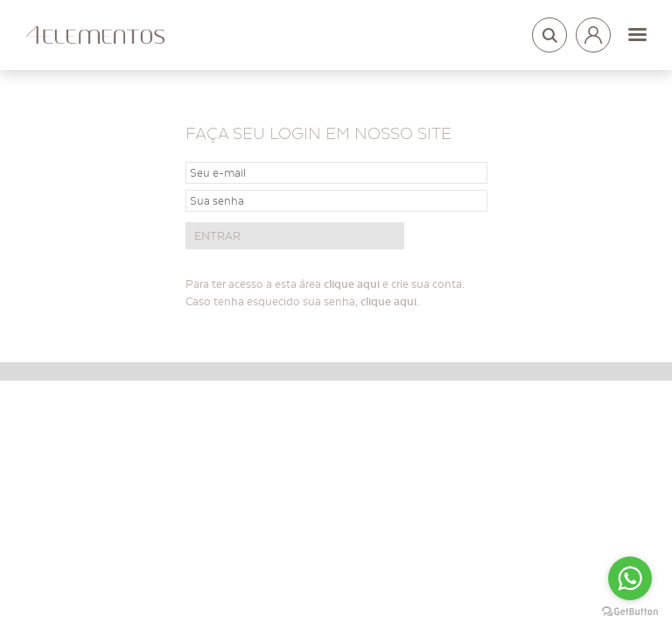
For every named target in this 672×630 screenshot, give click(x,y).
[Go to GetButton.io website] (630, 612)
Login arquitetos (594, 31)
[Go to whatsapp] (630, 578)
